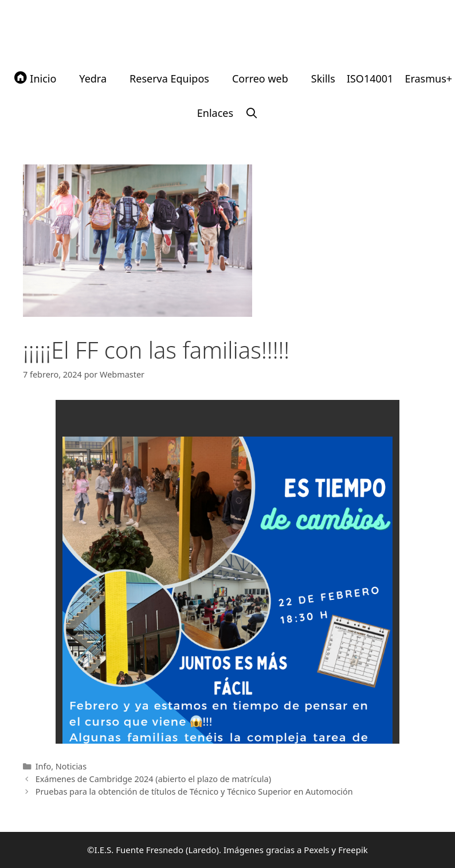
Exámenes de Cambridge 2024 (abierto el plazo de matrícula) (153, 779)
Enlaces (215, 113)
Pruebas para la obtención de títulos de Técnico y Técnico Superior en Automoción (194, 792)
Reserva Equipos (169, 78)
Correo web (260, 78)
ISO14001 (370, 78)
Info (44, 766)
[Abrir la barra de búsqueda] (251, 113)
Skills (323, 78)
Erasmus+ (428, 78)
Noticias (71, 766)
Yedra (93, 78)
